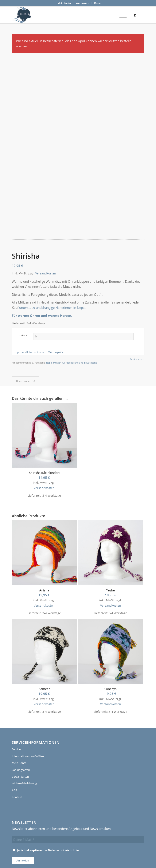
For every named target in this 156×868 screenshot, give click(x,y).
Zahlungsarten (21, 726)
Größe (23, 292)
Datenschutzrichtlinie (63, 806)
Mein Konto (64, 3)
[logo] (21, 15)
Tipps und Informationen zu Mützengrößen (40, 308)
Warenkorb (83, 3)
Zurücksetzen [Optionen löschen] (137, 315)
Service (16, 706)
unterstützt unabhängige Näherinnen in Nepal (52, 264)
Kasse (97, 3)
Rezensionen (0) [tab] (26, 337)
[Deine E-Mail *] (78, 796)
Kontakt (17, 753)
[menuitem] (64, 3)
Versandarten (20, 733)
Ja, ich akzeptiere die (46, 806)
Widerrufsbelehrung (24, 740)
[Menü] (121, 15)
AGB (14, 747)
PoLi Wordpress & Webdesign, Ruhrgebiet (72, 847)
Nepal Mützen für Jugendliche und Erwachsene (72, 319)
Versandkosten (46, 230)
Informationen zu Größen (28, 713)
